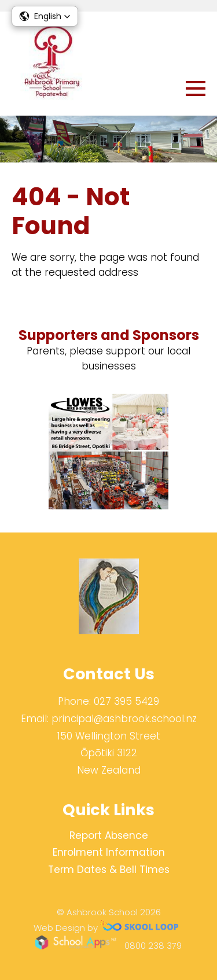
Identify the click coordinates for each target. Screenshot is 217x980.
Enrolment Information (109, 852)
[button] (45, 16)
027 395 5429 (126, 701)
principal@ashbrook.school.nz (124, 719)
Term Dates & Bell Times (109, 870)
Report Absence (109, 835)
